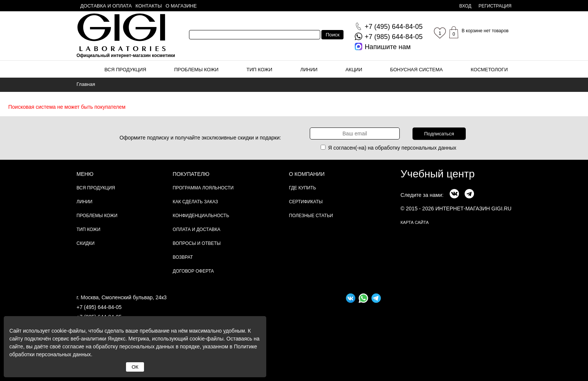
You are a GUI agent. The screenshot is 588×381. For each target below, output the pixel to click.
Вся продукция (125, 70)
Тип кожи (259, 70)
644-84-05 (394, 27)
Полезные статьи (311, 216)
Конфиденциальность (201, 216)
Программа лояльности (203, 188)
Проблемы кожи (196, 70)
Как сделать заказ (196, 202)
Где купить (303, 188)
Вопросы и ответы (197, 243)
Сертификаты (306, 202)
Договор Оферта (193, 271)
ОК (135, 367)
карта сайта (415, 222)
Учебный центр (438, 174)
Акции (354, 70)
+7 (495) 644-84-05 (99, 307)
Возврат (183, 257)
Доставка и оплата (106, 6)
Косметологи (489, 70)
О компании (307, 174)
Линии (309, 70)
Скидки (85, 243)
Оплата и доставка (197, 229)
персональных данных (429, 148)
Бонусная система (416, 70)
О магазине (181, 6)
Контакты (148, 6)
